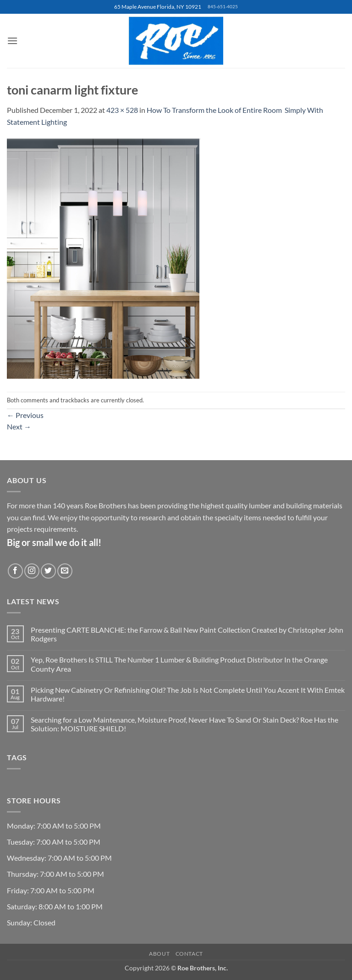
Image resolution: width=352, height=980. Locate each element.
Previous (25, 415)
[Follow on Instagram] (32, 571)
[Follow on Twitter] (48, 571)
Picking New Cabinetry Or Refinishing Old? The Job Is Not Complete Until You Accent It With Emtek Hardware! (188, 694)
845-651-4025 (223, 7)
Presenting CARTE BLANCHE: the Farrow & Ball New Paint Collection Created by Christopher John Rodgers (187, 634)
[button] (12, 41)
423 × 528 (122, 110)
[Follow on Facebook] (15, 571)
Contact (189, 954)
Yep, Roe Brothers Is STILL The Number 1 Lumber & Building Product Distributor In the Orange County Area (179, 664)
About (159, 954)
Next (19, 426)
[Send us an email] (65, 571)
